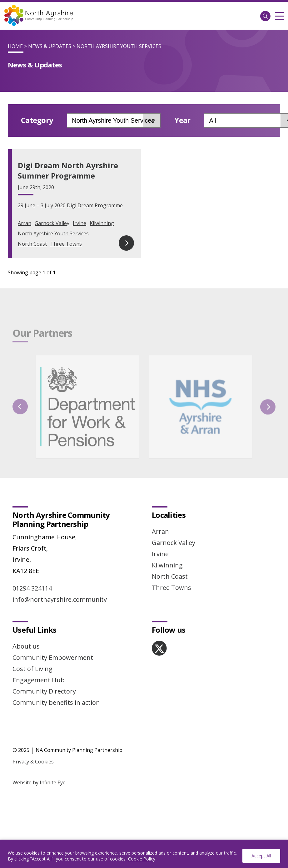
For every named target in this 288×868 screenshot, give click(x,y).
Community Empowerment (53, 588)
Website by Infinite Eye (39, 713)
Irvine (79, 223)
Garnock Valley (52, 223)
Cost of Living (32, 599)
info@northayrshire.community (60, 530)
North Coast (32, 244)
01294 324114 (32, 519)
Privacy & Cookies (33, 692)
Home (15, 46)
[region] (144, 854)
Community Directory (44, 622)
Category (37, 120)
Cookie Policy (142, 859)
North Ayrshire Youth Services (53, 233)
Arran (25, 223)
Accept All (261, 856)
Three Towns (66, 244)
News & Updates (50, 46)
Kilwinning (102, 223)
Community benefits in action (56, 633)
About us (26, 577)
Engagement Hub (39, 611)
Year (182, 120)
